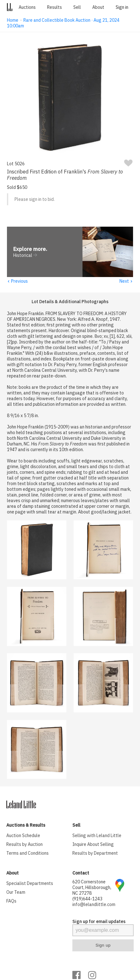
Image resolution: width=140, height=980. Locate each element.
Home (13, 20)
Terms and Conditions (27, 853)
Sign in (122, 7)
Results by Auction (24, 845)
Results (55, 7)
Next (126, 281)
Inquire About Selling (93, 845)
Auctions (27, 7)
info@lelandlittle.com (94, 905)
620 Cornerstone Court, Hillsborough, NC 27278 (92, 888)
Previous (17, 281)
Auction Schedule (23, 836)
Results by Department (95, 853)
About (98, 7)
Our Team (16, 892)
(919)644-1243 (87, 899)
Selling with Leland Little (97, 836)
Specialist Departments (30, 884)
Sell (77, 7)
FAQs (11, 901)
